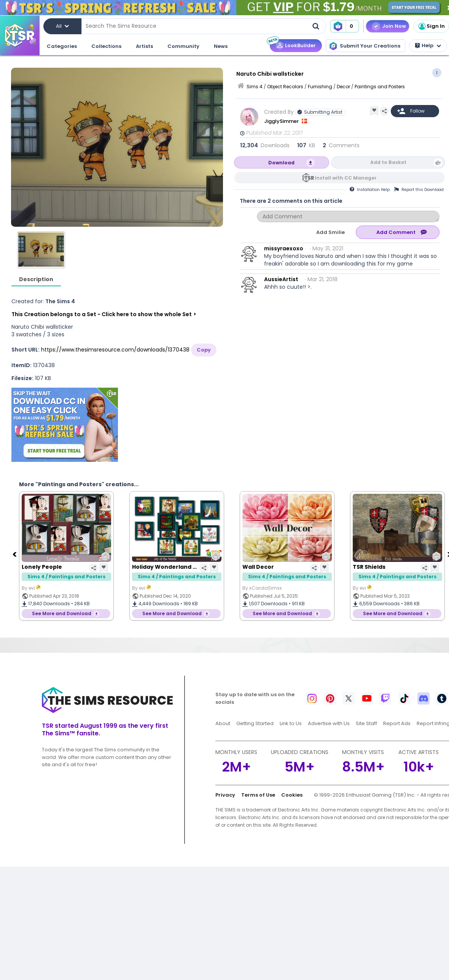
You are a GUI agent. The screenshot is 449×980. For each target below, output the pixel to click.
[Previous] (15, 554)
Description (36, 279)
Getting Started (255, 723)
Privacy (225, 795)
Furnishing (320, 87)
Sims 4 (255, 87)
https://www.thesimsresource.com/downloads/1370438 (115, 350)
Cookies (292, 795)
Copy (204, 350)
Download (281, 163)
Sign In (431, 26)
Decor (343, 87)
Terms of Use (258, 795)
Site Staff (366, 723)
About (223, 723)
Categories (62, 46)
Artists (144, 46)
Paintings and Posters (380, 87)
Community (183, 46)
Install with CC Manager (346, 178)
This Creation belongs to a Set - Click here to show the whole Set (102, 314)
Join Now (394, 26)
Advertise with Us (329, 723)
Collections (106, 46)
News (221, 46)
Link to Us (291, 723)
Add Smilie (330, 232)
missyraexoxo (284, 248)
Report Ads (397, 723)
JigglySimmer (282, 121)
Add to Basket (388, 162)
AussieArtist (281, 279)
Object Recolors (285, 87)
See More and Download (62, 613)
